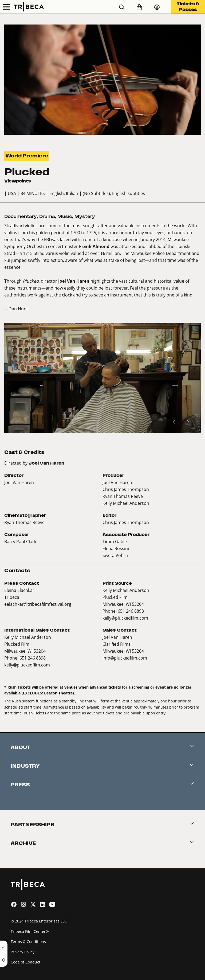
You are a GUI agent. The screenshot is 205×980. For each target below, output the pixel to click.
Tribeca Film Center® (30, 931)
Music (65, 216)
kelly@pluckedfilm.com (125, 618)
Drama (47, 216)
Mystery (85, 216)
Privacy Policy (23, 952)
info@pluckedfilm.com (125, 658)
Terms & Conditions (28, 942)
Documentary (21, 216)
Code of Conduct (25, 962)
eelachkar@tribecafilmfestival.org (38, 604)
